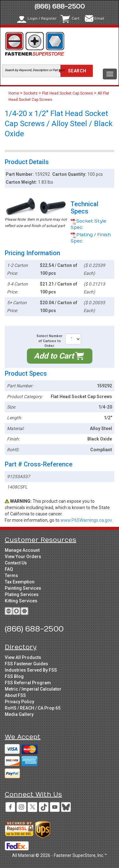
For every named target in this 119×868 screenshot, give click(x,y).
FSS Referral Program (28, 683)
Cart (75, 18)
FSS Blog (14, 676)
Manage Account (22, 550)
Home (14, 93)
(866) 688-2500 (60, 6)
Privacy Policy (19, 702)
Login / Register (42, 18)
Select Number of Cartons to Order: (49, 341)
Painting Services (23, 588)
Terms (11, 576)
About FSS (15, 695)
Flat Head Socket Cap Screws (68, 93)
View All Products (23, 657)
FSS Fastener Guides (26, 664)
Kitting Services (21, 601)
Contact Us (16, 563)
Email (99, 18)
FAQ (9, 569)
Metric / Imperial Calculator (33, 689)
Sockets (31, 93)
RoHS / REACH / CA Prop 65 (33, 708)
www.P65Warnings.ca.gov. (87, 520)
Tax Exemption (20, 582)
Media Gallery (19, 714)
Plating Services (22, 594)
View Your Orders (23, 557)
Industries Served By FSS (31, 670)
